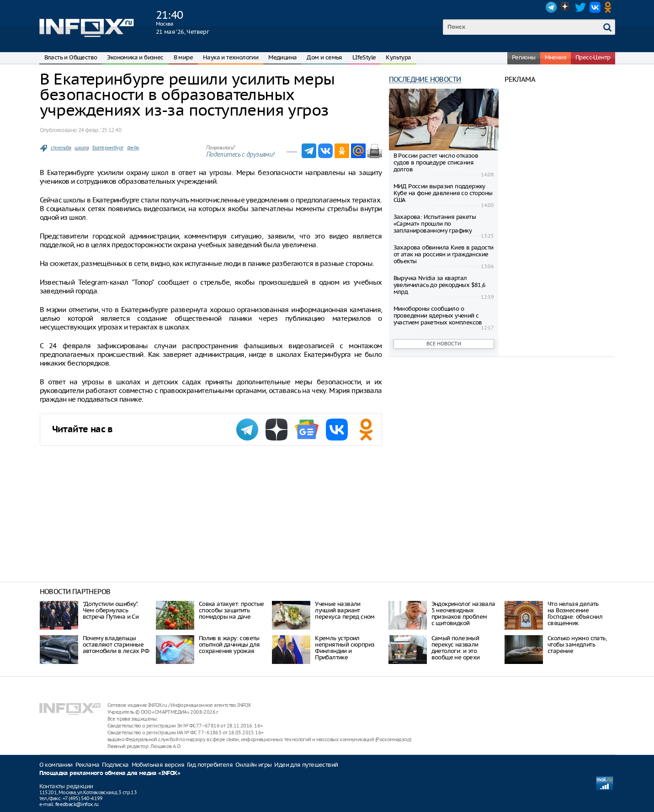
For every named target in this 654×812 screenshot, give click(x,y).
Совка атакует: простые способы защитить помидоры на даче (231, 610)
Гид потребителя (210, 765)
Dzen (566, 7)
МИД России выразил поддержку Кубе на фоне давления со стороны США (443, 193)
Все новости (444, 344)
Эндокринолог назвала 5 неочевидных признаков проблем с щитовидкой (463, 613)
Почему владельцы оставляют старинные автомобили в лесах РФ (116, 645)
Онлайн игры (253, 765)
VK (595, 7)
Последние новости (425, 79)
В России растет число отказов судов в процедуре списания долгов (436, 162)
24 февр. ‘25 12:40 (100, 130)
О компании (56, 765)
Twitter (580, 7)
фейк (133, 148)
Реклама (88, 765)
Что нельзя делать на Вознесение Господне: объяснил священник (575, 613)
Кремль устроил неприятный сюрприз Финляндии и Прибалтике (345, 648)
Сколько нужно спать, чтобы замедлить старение (577, 645)
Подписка (115, 765)
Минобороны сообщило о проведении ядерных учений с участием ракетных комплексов (438, 316)
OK (610, 7)
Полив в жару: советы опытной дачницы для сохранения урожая (229, 645)
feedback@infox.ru (77, 804)
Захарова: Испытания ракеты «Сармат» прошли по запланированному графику (435, 224)
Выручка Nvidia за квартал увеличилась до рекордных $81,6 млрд (440, 285)
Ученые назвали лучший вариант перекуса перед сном (345, 610)
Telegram (551, 7)
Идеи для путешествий (306, 765)
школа (82, 148)
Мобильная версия (158, 765)
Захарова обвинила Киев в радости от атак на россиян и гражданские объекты (444, 254)
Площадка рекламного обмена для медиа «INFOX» (110, 773)
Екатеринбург (108, 148)
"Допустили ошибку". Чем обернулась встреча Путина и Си (111, 610)
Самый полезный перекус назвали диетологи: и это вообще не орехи (456, 648)
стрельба (61, 148)
